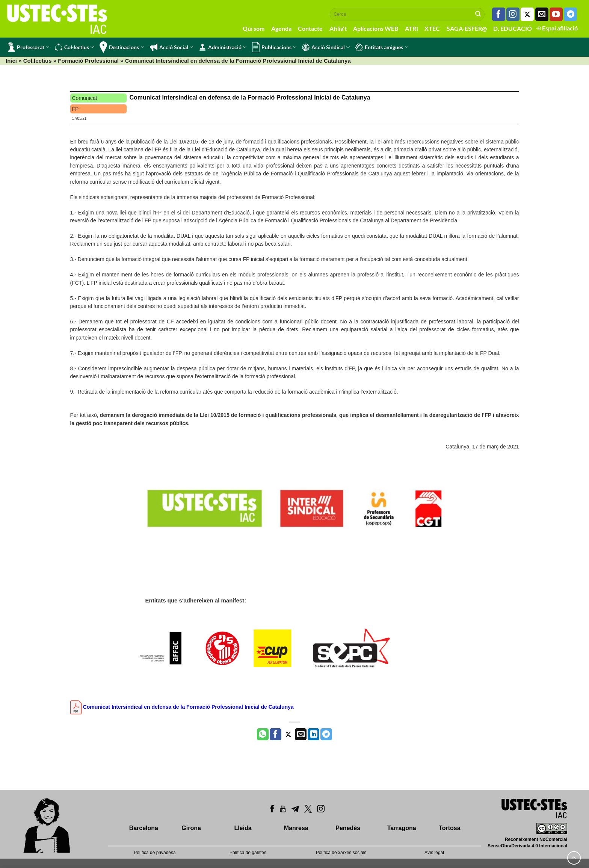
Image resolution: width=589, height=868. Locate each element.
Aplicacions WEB (376, 28)
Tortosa (449, 828)
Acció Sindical (326, 47)
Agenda (281, 28)
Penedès (348, 828)
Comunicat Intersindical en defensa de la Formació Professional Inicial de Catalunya (250, 97)
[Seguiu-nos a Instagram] (513, 14)
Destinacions (122, 47)
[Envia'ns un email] (542, 14)
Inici (11, 61)
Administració (223, 47)
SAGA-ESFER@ (467, 28)
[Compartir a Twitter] (288, 734)
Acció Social (171, 47)
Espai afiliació (557, 28)
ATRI (412, 28)
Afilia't (338, 28)
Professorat (28, 47)
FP (76, 109)
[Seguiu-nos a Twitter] (527, 14)
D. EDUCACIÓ (513, 28)
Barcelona (144, 828)
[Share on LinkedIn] (313, 734)
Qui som (254, 28)
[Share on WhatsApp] (263, 734)
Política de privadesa (155, 853)
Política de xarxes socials (341, 853)
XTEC (432, 28)
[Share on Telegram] (326, 734)
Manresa (296, 828)
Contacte (310, 28)
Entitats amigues (382, 47)
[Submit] (478, 14)
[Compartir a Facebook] (276, 734)
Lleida (243, 828)
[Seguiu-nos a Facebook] (499, 14)
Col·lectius (74, 47)
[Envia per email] (301, 734)
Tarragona (402, 828)
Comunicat (85, 98)
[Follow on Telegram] (570, 14)
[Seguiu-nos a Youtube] (556, 14)
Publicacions (274, 47)
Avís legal (434, 853)
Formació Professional (88, 61)
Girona (191, 828)
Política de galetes (248, 853)
